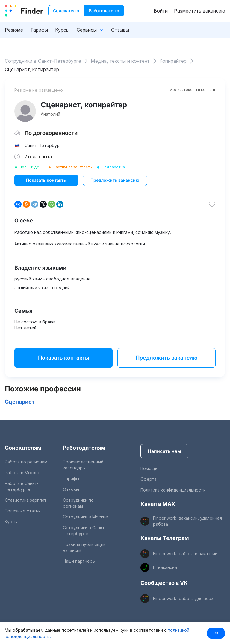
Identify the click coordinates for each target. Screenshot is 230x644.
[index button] (24, 11)
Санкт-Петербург (43, 145)
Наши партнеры (79, 561)
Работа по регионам (26, 462)
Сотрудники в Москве (86, 517)
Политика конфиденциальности (173, 490)
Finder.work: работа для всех (183, 598)
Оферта (149, 479)
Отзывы (120, 30)
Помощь (149, 468)
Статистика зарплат (26, 500)
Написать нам (164, 451)
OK (216, 633)
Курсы (62, 30)
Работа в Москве (23, 473)
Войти (161, 11)
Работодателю (104, 11)
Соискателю (66, 11)
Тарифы (39, 30)
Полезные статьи (23, 511)
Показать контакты (46, 180)
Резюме (14, 30)
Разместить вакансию (200, 11)
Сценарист (20, 402)
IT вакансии (165, 567)
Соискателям (23, 448)
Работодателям (84, 448)
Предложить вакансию (115, 180)
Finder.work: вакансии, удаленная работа (187, 521)
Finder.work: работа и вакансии (185, 554)
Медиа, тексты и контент (192, 90)
